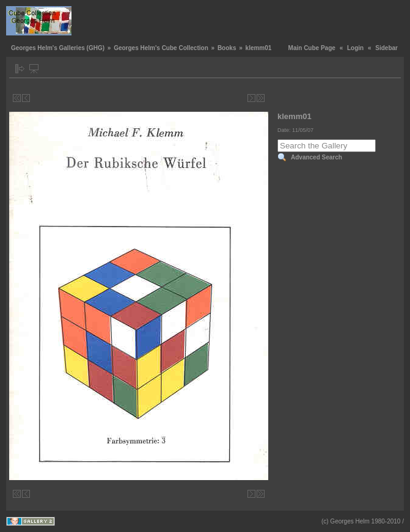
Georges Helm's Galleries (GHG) (58, 48)
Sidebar (386, 48)
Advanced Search (317, 157)
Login (355, 48)
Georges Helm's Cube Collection (161, 48)
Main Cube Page (312, 48)
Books (227, 48)
